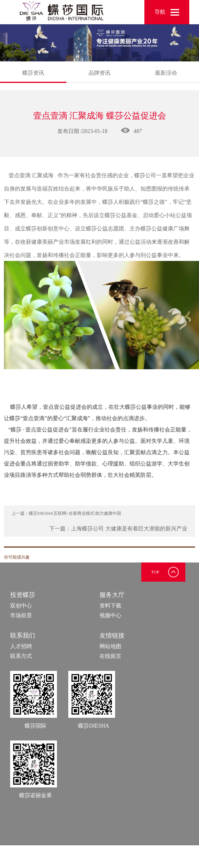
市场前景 (21, 616)
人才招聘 (21, 646)
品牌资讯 (99, 73)
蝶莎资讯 (33, 76)
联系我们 (23, 635)
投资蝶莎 (23, 595)
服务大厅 (112, 595)
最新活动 (166, 73)
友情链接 (112, 635)
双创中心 (21, 606)
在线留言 (110, 656)
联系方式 (21, 656)
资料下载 (110, 606)
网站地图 (110, 646)
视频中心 (110, 616)
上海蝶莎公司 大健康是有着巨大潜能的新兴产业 (129, 529)
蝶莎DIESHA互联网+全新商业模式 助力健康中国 (75, 513)
